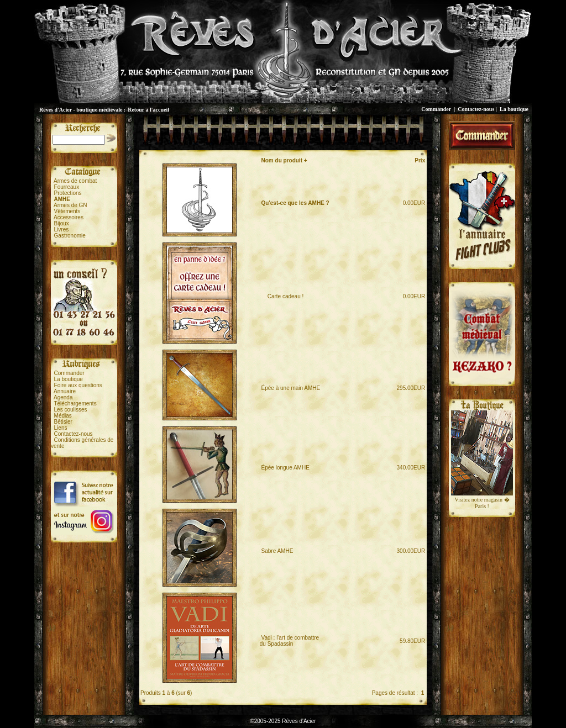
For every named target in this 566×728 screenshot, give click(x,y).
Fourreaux (67, 187)
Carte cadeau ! (283, 296)
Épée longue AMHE (285, 468)
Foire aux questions (78, 385)
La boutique (514, 109)
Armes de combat (75, 181)
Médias (63, 416)
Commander (436, 109)
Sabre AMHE (277, 551)
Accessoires (69, 217)
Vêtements (67, 211)
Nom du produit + (284, 160)
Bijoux (62, 223)
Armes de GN (70, 205)
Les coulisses (71, 410)
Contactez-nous (476, 109)
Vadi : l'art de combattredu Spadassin (289, 641)
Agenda (63, 397)
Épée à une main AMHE (291, 388)
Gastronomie (70, 236)
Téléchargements (75, 403)
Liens (61, 428)
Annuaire (65, 391)
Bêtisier (63, 422)
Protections (68, 193)
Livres (62, 230)
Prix (420, 160)
